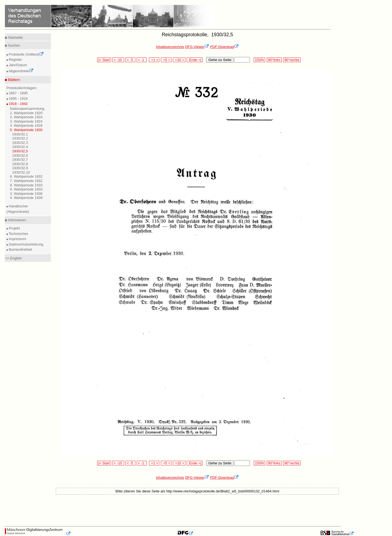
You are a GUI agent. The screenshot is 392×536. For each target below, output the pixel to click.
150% (259, 60)
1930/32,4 (20, 147)
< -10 (118, 60)
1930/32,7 (20, 160)
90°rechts (292, 60)
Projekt (14, 228)
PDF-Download (224, 47)
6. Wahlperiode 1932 (26, 176)
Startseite (15, 37)
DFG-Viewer (197, 47)
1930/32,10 (21, 172)
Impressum (17, 239)
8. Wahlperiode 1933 (26, 185)
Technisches (18, 234)
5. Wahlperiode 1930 (26, 130)
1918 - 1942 (18, 104)
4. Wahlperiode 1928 (26, 125)
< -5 (130, 60)
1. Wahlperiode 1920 (26, 113)
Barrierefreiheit (20, 249)
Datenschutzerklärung (26, 244)
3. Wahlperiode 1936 (26, 194)
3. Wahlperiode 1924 (26, 121)
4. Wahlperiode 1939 (26, 198)
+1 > (154, 60)
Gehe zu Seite (220, 60)
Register (15, 60)
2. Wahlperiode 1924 (26, 117)
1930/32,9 (20, 168)
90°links (274, 60)
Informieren (16, 220)
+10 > (179, 60)
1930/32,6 (20, 155)
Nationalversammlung (27, 109)
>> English (13, 258)
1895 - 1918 (18, 99)
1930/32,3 (20, 143)
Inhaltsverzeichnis (170, 47)
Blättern (13, 80)
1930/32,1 (20, 134)
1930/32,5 (20, 151)
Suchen (13, 45)
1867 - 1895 (18, 93)
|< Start (104, 60)
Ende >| (195, 60)
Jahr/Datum (18, 65)
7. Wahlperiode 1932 (26, 181)
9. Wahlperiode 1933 (26, 189)
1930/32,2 (20, 138)
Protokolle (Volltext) (26, 54)
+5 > (166, 60)
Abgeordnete (21, 71)
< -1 (142, 60)
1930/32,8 (20, 164)
